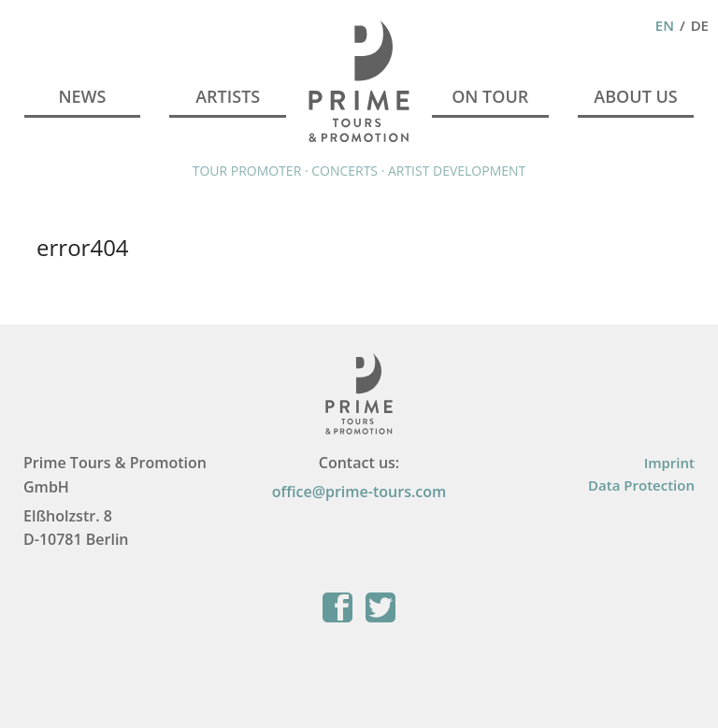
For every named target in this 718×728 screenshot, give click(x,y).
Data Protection (641, 485)
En (665, 25)
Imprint (669, 463)
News (82, 96)
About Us (635, 96)
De (700, 25)
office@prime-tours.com (359, 492)
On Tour (490, 96)
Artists (228, 96)
